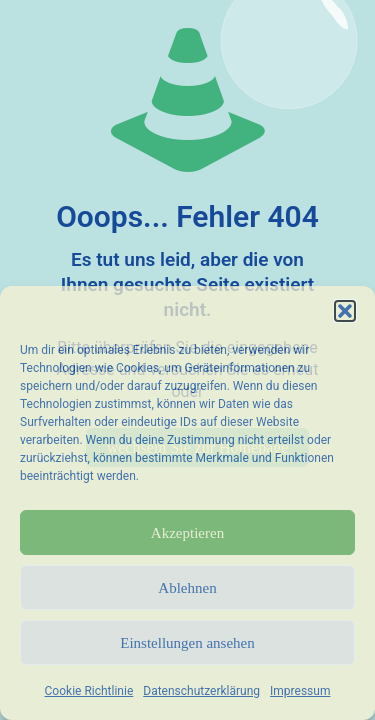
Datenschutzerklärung (201, 691)
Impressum (300, 691)
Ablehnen (187, 588)
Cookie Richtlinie (89, 691)
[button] (345, 311)
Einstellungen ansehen (187, 643)
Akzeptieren (187, 533)
